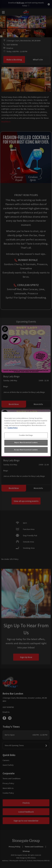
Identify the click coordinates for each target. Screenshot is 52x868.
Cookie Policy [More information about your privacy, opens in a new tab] (13, 428)
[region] (26, 434)
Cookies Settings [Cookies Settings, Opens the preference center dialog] (26, 435)
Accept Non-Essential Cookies (26, 450)
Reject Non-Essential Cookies (26, 443)
